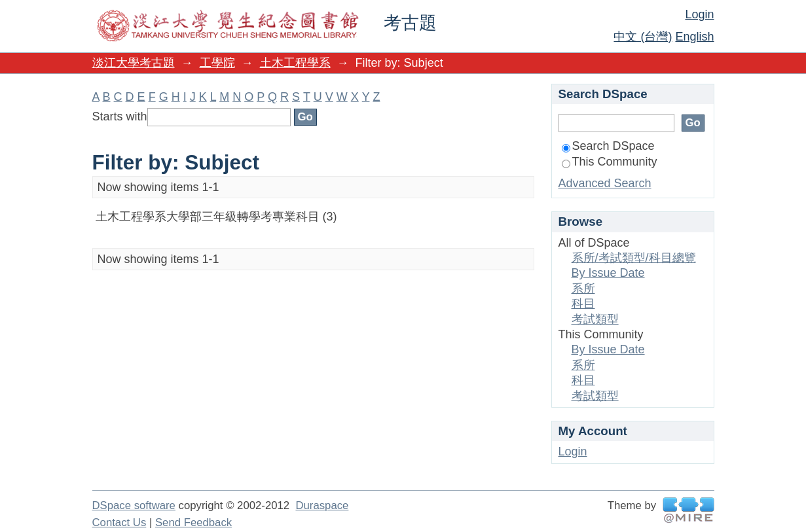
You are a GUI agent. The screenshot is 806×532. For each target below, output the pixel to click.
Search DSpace (608, 146)
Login (699, 14)
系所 (583, 289)
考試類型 (595, 319)
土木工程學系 (295, 63)
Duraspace (322, 505)
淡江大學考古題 (134, 63)
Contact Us (119, 523)
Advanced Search (605, 183)
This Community (610, 162)
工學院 (217, 63)
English (694, 37)
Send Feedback (193, 523)
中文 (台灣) (643, 37)
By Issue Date (608, 273)
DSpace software (134, 505)
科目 (583, 304)
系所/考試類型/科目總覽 (634, 258)
